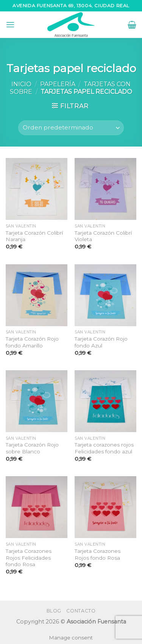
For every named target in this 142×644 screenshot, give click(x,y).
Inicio (21, 84)
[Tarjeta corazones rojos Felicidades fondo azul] (105, 401)
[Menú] (10, 24)
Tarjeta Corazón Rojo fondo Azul (101, 342)
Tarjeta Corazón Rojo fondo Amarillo (32, 342)
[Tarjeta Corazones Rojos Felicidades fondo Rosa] (37, 507)
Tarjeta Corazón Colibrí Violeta (103, 236)
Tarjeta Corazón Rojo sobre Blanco (32, 448)
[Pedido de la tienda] (71, 128)
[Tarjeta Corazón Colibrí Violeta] (105, 189)
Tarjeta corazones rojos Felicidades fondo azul (104, 448)
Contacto (81, 611)
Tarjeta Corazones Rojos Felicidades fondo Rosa (29, 558)
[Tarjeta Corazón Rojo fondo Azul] (105, 295)
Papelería (58, 84)
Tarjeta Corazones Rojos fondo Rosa (98, 554)
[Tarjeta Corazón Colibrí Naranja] (37, 189)
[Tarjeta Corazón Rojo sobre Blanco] (37, 401)
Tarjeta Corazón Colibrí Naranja (34, 236)
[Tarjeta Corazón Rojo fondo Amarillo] (37, 295)
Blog (54, 611)
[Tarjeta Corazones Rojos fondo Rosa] (105, 507)
